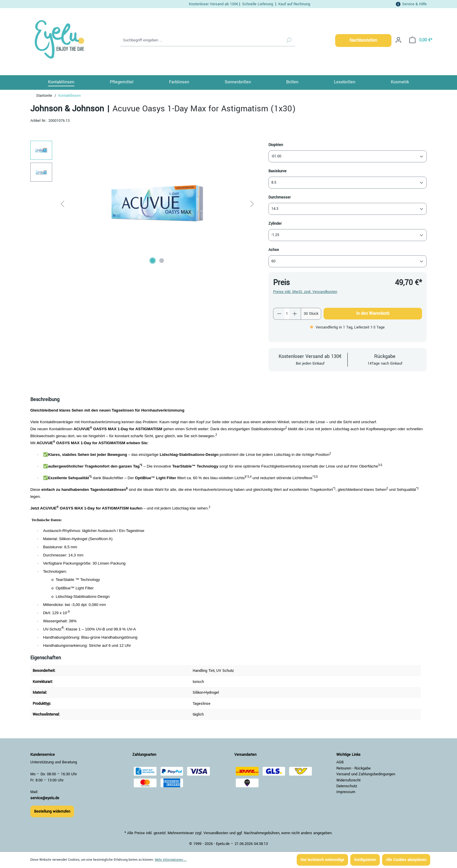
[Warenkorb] (419, 40)
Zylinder (275, 223)
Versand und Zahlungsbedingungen (366, 774)
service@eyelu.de (45, 798)
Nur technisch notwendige (322, 860)
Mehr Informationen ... (171, 860)
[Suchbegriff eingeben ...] (201, 41)
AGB (340, 762)
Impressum (346, 792)
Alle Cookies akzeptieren (406, 860)
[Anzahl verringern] (279, 314)
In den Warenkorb (373, 313)
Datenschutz (347, 786)
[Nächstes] (252, 204)
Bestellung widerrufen (52, 811)
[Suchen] (289, 41)
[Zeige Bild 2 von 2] (162, 261)
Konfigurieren (365, 860)
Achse (274, 250)
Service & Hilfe (414, 4)
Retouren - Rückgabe (354, 768)
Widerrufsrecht (348, 780)
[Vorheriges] (62, 204)
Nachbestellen (363, 40)
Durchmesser (280, 197)
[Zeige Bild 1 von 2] (153, 261)
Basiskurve (277, 171)
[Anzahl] (287, 314)
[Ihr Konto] (398, 40)
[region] (144, 203)
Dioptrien (276, 145)
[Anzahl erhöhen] (295, 314)
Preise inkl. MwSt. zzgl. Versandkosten (305, 292)
